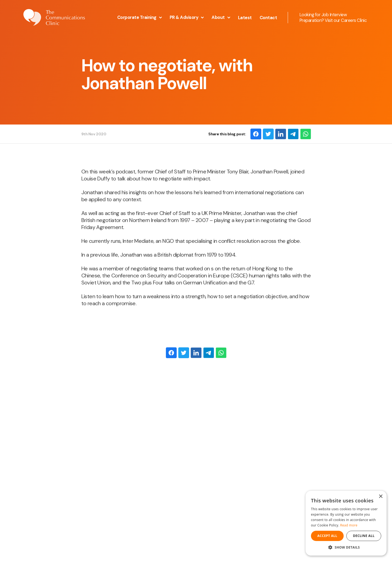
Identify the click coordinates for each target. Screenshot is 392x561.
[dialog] (346, 523)
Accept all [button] (327, 536)
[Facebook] (256, 134)
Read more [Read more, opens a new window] (349, 525)
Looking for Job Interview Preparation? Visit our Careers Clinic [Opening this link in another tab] (333, 18)
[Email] (293, 134)
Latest (245, 18)
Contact (268, 18)
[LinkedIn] (281, 134)
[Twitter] (268, 134)
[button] (346, 547)
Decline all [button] (364, 536)
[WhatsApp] (306, 134)
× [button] (381, 497)
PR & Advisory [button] (187, 17)
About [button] (221, 17)
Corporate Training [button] (140, 17)
